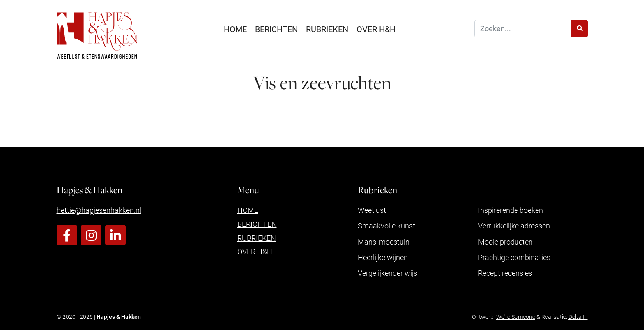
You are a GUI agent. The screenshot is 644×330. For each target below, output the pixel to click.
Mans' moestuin (384, 242)
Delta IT (578, 317)
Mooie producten (505, 242)
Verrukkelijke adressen (514, 226)
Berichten (276, 29)
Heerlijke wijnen (383, 257)
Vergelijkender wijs (388, 273)
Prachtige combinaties (514, 257)
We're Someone (516, 317)
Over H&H (376, 29)
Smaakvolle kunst (386, 226)
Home (235, 29)
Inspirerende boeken (511, 210)
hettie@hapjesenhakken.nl (99, 210)
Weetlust (372, 210)
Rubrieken (327, 29)
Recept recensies (505, 273)
